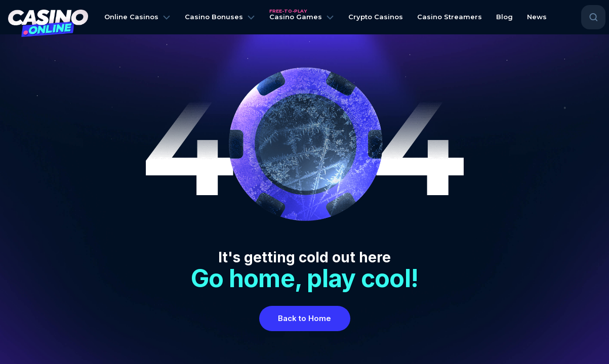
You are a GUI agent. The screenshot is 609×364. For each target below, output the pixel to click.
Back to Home (304, 318)
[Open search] (593, 17)
